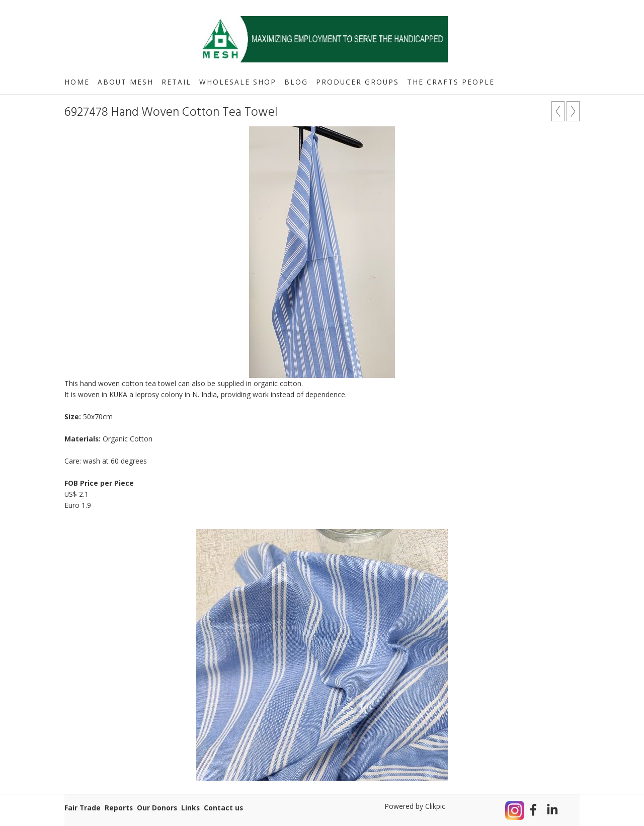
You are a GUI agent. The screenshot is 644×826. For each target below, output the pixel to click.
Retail (176, 82)
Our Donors (157, 808)
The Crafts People (451, 82)
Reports (119, 808)
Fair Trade (83, 808)
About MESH (126, 82)
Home (77, 82)
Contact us (223, 808)
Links (190, 808)
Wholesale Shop (238, 82)
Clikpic (435, 806)
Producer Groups (357, 82)
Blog (296, 82)
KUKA (118, 394)
